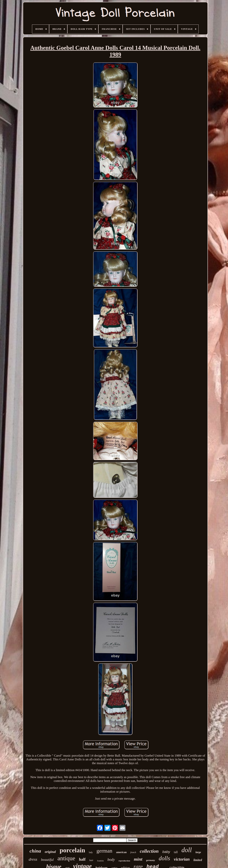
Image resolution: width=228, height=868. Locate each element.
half (82, 859)
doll (187, 850)
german (104, 851)
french (133, 852)
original (50, 852)
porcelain (72, 850)
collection (149, 851)
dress (33, 859)
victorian (182, 859)
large (198, 852)
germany (151, 860)
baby (166, 852)
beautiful (47, 860)
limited (198, 860)
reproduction (124, 861)
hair (91, 860)
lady (91, 852)
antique (66, 858)
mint (138, 859)
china (35, 851)
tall (176, 852)
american (121, 852)
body (111, 860)
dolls (164, 858)
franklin (100, 861)
